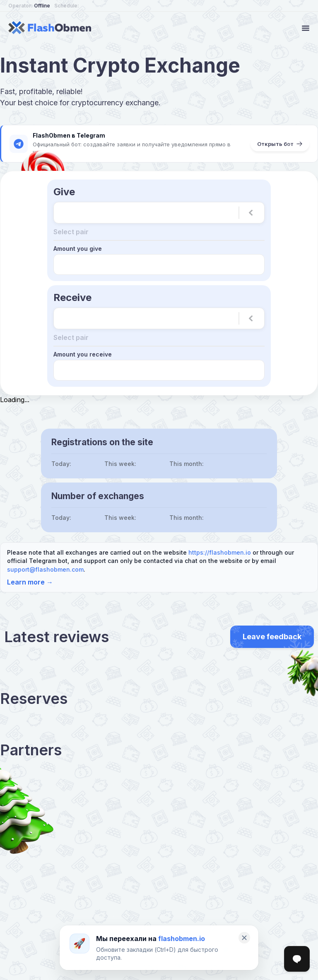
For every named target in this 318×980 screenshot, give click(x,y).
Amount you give (78, 249)
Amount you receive (83, 354)
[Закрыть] (244, 938)
